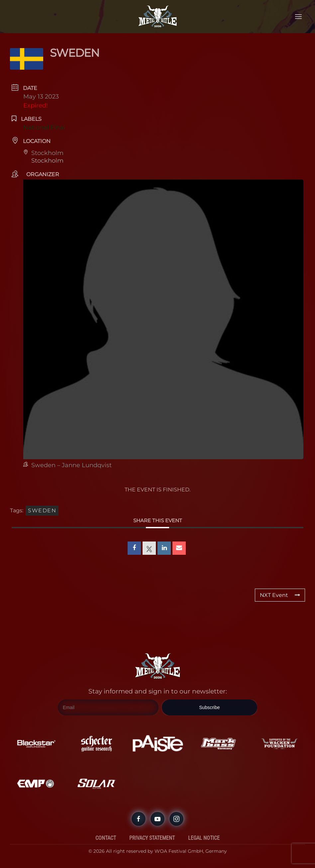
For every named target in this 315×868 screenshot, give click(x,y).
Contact (106, 838)
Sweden (42, 510)
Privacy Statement (152, 838)
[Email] (108, 707)
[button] (298, 17)
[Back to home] (157, 17)
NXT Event (280, 595)
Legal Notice (204, 838)
